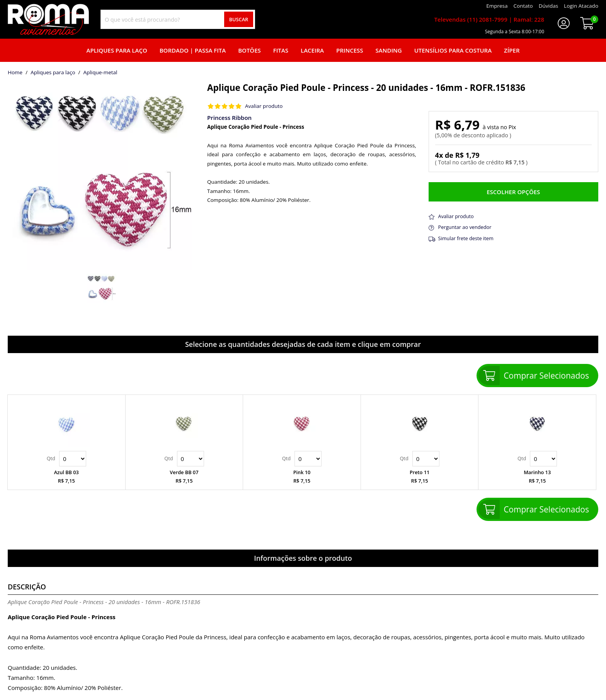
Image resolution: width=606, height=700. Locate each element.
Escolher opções (513, 192)
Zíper (512, 50)
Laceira (312, 50)
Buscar (239, 19)
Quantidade (73, 459)
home (15, 73)
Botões (249, 50)
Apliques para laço (117, 50)
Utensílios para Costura (453, 50)
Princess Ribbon (229, 118)
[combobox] (178, 19)
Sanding (389, 50)
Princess (350, 50)
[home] (48, 19)
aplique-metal (100, 73)
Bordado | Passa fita (193, 50)
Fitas (281, 50)
